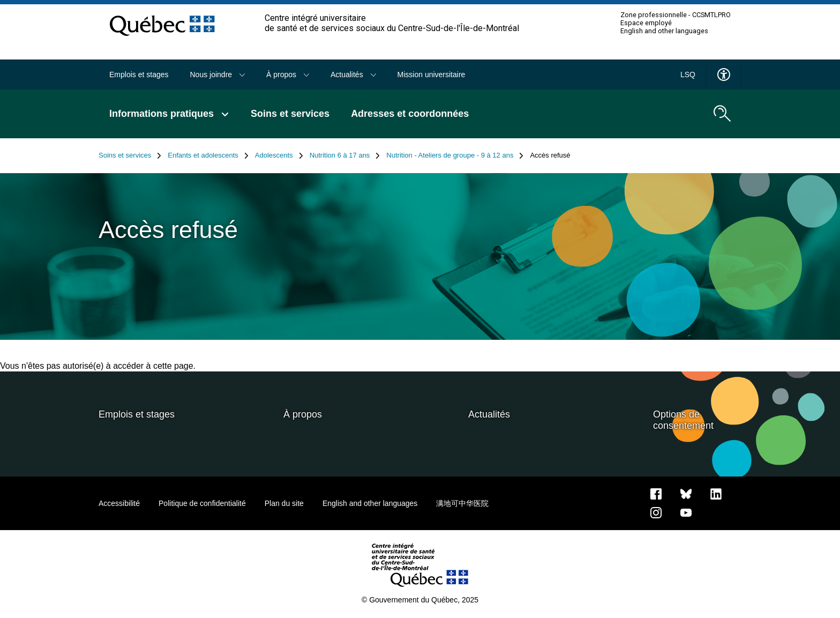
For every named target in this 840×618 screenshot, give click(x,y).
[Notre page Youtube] (686, 512)
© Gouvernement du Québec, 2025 (420, 600)
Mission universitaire (432, 75)
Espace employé (646, 23)
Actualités (353, 75)
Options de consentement (683, 420)
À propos (288, 75)
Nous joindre (218, 75)
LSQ (688, 75)
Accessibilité (119, 503)
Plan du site (284, 503)
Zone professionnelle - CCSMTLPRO (676, 15)
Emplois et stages (139, 75)
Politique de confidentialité (202, 503)
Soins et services (290, 114)
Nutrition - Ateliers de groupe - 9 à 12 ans (455, 155)
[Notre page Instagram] (656, 512)
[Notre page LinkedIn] (716, 493)
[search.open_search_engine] (722, 114)
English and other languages (664, 31)
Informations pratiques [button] (169, 114)
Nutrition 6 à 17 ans (345, 155)
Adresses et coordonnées (410, 114)
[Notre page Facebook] (656, 493)
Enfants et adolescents (208, 155)
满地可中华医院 (462, 503)
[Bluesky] (686, 493)
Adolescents (279, 155)
